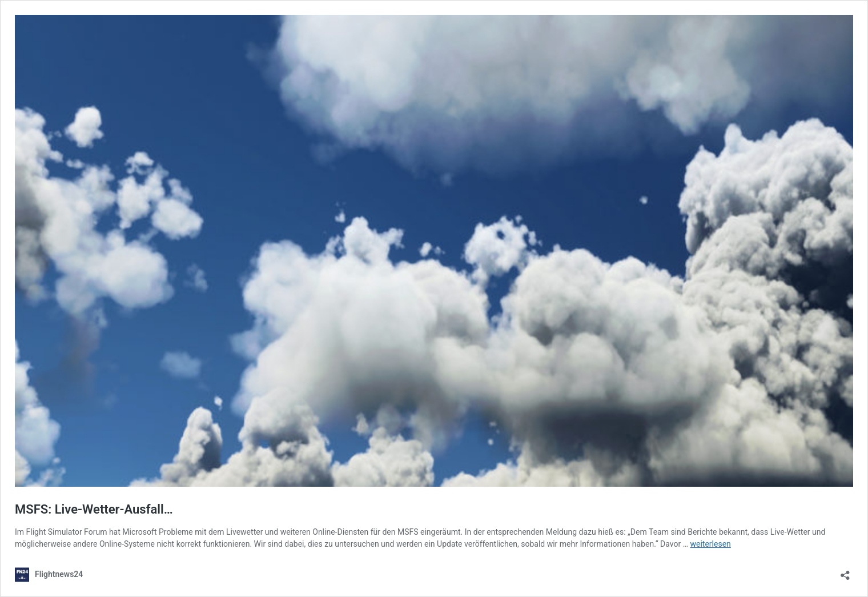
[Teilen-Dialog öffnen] (845, 572)
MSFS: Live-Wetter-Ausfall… (94, 509)
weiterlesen (711, 544)
